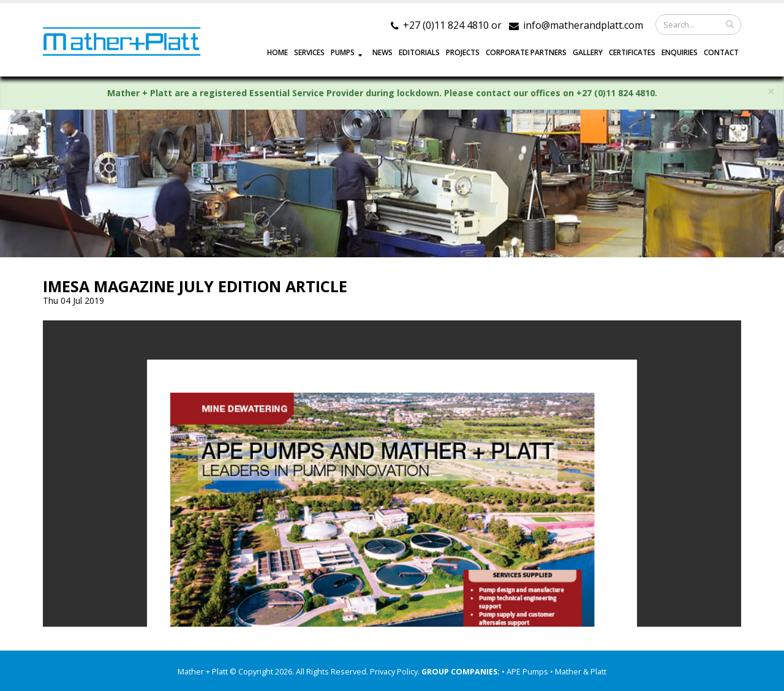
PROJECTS (463, 52)
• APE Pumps (526, 672)
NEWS (383, 52)
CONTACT (721, 52)
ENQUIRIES (680, 52)
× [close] (771, 92)
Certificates (632, 52)
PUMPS (343, 52)
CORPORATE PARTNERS (526, 52)
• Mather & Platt (578, 672)
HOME (277, 52)
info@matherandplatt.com (583, 25)
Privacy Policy (394, 672)
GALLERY (588, 52)
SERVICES (309, 52)
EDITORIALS (419, 52)
